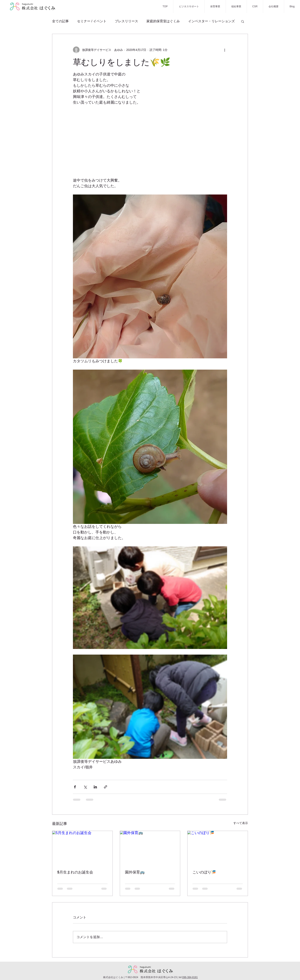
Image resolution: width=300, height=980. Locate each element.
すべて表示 (241, 823)
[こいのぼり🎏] (218, 848)
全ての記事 (60, 21)
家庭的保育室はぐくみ (163, 21)
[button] (243, 21)
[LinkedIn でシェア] (95, 787)
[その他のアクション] (225, 50)
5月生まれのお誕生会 (75, 872)
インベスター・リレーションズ (211, 21)
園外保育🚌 (135, 872)
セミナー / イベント (92, 21)
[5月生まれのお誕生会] (82, 848)
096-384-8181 (190, 977)
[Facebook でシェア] (75, 787)
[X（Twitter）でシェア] (85, 787)
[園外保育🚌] (150, 848)
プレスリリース (126, 21)
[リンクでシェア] (106, 787)
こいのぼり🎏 (204, 872)
